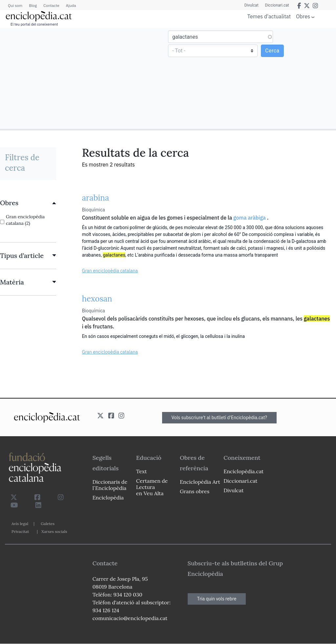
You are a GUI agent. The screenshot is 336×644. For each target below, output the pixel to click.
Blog (33, 5)
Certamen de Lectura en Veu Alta (152, 487)
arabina (96, 198)
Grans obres (195, 491)
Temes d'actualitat (269, 16)
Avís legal (20, 524)
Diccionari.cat (277, 5)
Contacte (51, 5)
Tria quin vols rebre (217, 599)
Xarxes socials (54, 531)
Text (142, 471)
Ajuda (71, 5)
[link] (28, 203)
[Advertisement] (85, 78)
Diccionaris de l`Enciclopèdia (110, 485)
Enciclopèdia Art (200, 482)
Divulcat (252, 5)
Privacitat (20, 531)
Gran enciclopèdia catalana (110, 271)
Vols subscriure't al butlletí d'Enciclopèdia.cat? (220, 418)
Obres (303, 16)
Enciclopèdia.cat (243, 471)
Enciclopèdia (108, 498)
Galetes (48, 524)
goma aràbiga (250, 218)
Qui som (15, 5)
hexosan (97, 299)
